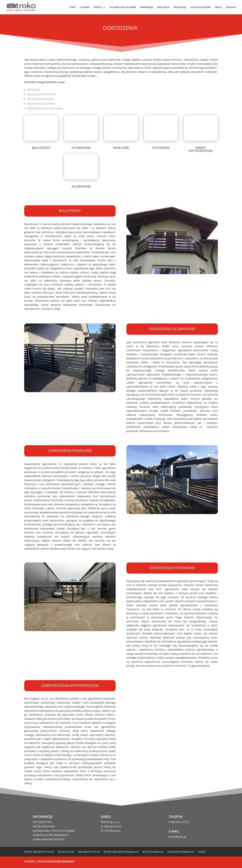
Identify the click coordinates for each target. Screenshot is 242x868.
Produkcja (180, 7)
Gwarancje (147, 7)
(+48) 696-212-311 (179, 822)
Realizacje (163, 7)
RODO (202, 852)
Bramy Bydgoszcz (153, 852)
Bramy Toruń (66, 852)
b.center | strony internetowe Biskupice (49, 861)
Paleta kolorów (200, 7)
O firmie (84, 7)
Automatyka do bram (123, 7)
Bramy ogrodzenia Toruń (39, 852)
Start (72, 7)
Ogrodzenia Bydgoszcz (181, 852)
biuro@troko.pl (178, 837)
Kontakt (231, 7)
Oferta (98, 7)
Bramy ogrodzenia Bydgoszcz (121, 852)
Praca (218, 7)
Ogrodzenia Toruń (89, 852)
